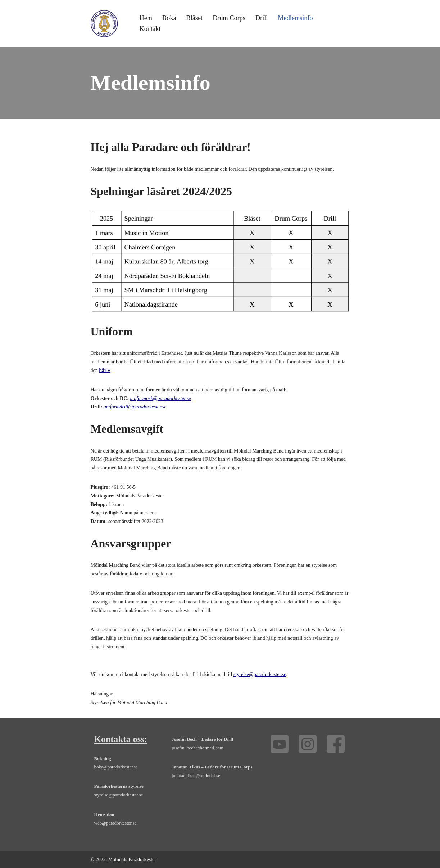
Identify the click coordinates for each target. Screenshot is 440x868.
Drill (261, 18)
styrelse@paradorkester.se (259, 674)
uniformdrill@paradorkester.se (135, 407)
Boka (169, 18)
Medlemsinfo (295, 18)
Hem (146, 18)
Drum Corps (229, 18)
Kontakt (150, 29)
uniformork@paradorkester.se (160, 398)
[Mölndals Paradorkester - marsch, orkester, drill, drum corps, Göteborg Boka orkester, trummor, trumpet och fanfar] (104, 24)
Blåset (194, 18)
